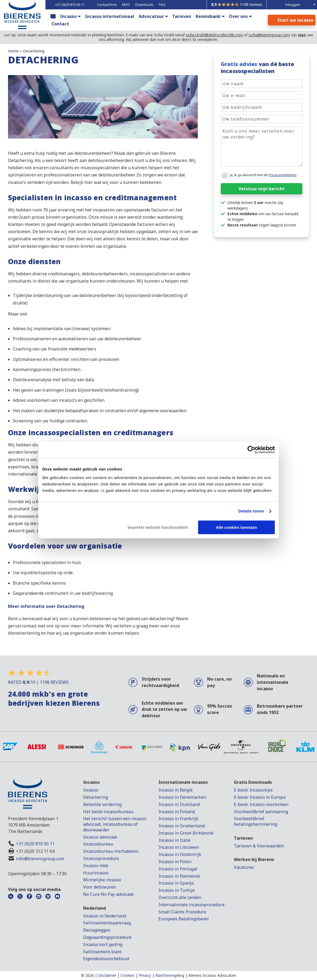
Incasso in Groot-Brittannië (186, 833)
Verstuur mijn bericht (262, 189)
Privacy (145, 975)
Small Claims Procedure (182, 912)
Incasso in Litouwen (179, 847)
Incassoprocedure (101, 858)
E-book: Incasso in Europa (260, 797)
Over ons (238, 16)
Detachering (96, 797)
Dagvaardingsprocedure (107, 937)
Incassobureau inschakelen (111, 851)
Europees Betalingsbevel (184, 919)
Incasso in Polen (175, 862)
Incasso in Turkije (177, 890)
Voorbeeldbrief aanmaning (261, 812)
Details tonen (251, 511)
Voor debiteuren (100, 887)
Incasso (68, 16)
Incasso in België (176, 790)
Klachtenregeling (170, 975)
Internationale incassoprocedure (192, 905)
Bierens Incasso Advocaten (212, 975)
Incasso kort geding (103, 944)
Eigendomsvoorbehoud (106, 959)
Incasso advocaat (100, 837)
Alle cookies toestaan (236, 527)
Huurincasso (96, 873)
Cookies (127, 975)
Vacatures (244, 867)
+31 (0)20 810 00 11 (35, 844)
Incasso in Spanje (176, 883)
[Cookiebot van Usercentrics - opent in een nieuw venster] (251, 450)
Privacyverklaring (283, 175)
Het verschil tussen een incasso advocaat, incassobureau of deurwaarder (115, 824)
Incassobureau (98, 844)
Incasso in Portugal (178, 869)
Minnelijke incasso (102, 880)
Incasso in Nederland (105, 916)
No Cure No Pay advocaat (108, 894)
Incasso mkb (96, 866)
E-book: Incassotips (253, 790)
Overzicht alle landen (180, 897)
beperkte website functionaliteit (158, 527)
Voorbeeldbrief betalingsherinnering (256, 821)
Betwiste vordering (102, 804)
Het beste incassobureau (108, 812)
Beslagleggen (97, 930)
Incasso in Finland (177, 812)
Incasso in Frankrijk (178, 819)
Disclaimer (107, 975)
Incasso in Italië (175, 840)
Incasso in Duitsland (179, 804)
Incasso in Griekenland (182, 826)
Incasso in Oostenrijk (180, 854)
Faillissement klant (102, 952)
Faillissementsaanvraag (107, 923)
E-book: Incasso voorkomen (261, 804)
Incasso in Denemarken (182, 797)
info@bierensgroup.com (40, 859)
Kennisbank (208, 16)
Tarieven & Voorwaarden (259, 846)
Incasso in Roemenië (179, 876)
